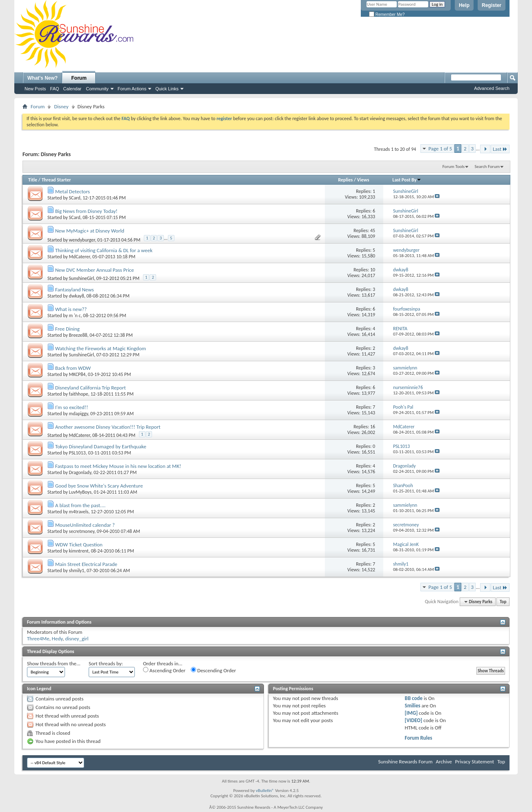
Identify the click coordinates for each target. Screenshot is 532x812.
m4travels (79, 512)
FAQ (55, 89)
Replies (345, 180)
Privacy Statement (475, 762)
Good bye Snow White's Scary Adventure (99, 486)
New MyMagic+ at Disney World (90, 231)
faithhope (79, 394)
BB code (414, 698)
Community (97, 89)
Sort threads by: (106, 663)
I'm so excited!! (72, 407)
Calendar (73, 89)
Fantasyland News (75, 290)
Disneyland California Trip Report (91, 388)
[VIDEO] (414, 720)
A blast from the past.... (80, 505)
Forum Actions (132, 89)
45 (373, 230)
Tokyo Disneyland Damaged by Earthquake (101, 446)
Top (503, 602)
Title (33, 180)
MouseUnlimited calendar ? (85, 525)
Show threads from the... (54, 663)
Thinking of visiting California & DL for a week (104, 250)
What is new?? (71, 309)
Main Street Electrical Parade (86, 564)
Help (464, 5)
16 (373, 427)
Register (492, 5)
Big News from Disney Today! (86, 211)
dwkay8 (77, 296)
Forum (79, 78)
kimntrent (79, 551)
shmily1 (77, 570)
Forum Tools (454, 167)
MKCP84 (77, 374)
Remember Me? (387, 15)
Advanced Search (492, 88)
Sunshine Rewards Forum (406, 762)
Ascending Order (164, 670)
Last (500, 149)
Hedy (57, 639)
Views (363, 180)
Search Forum (487, 167)
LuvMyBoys (80, 492)
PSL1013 (77, 453)
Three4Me (38, 639)
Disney (61, 106)
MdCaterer (80, 257)
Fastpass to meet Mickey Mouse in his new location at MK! (118, 466)
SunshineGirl (82, 278)
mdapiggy (79, 414)
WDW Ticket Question (79, 545)
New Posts (35, 89)
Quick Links (167, 89)
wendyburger (82, 240)
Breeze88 (78, 335)
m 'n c (75, 315)
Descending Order (213, 670)
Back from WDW (73, 368)
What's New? (42, 78)
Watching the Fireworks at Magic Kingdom (101, 348)
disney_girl (77, 639)
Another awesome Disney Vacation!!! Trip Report (108, 427)
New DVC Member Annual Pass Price (95, 270)
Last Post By (407, 180)
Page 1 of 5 (440, 149)
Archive (444, 762)
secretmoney (82, 531)
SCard (75, 198)
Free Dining (67, 329)
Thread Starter (56, 180)
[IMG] (411, 713)
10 (373, 270)
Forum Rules (419, 738)
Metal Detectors (73, 191)
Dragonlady (80, 472)
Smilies (413, 706)
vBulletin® (265, 791)
